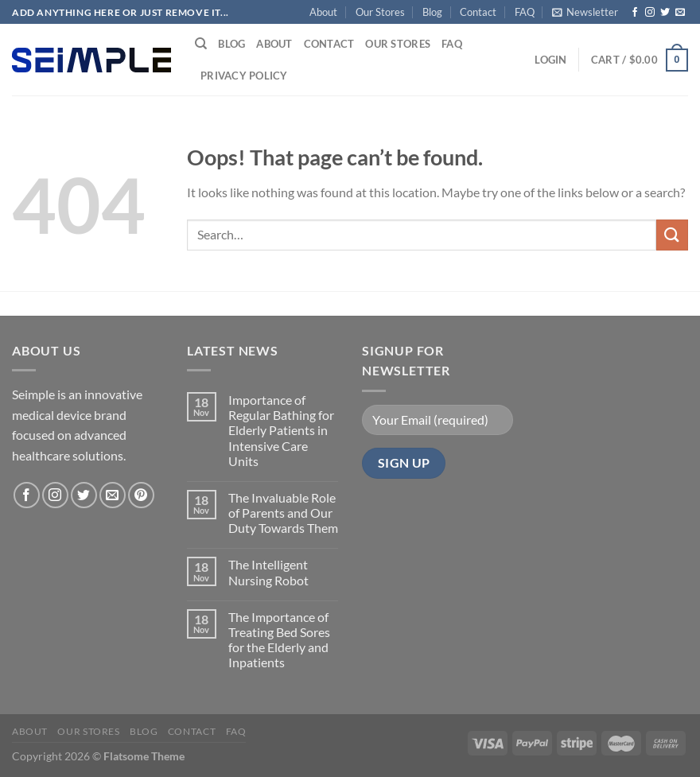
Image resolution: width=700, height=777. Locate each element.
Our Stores (380, 12)
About (323, 12)
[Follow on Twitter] (665, 13)
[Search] (201, 44)
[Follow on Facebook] (635, 13)
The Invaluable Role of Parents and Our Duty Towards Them (283, 513)
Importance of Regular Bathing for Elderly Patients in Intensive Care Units (281, 430)
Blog (432, 12)
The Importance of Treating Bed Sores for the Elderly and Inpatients (279, 640)
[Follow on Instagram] (650, 13)
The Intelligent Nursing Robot (268, 572)
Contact (478, 12)
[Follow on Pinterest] (141, 495)
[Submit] (672, 235)
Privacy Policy (244, 76)
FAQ (525, 12)
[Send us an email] (680, 13)
